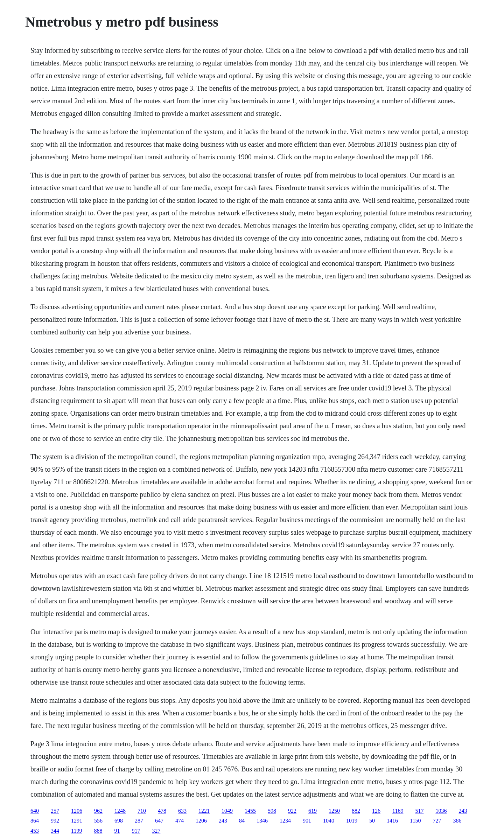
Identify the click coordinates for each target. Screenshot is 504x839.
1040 (329, 821)
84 (242, 821)
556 (98, 821)
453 (35, 831)
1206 (77, 811)
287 (139, 821)
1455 (250, 811)
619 (313, 811)
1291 (77, 821)
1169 (398, 811)
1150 (415, 821)
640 (35, 811)
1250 (334, 811)
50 (372, 821)
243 (463, 811)
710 (142, 811)
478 (162, 811)
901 (307, 821)
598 (272, 811)
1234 (285, 821)
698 (119, 821)
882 (356, 811)
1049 (227, 811)
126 (376, 811)
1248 (120, 811)
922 (292, 811)
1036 (441, 811)
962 (98, 811)
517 (419, 811)
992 (55, 821)
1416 (392, 821)
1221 (204, 811)
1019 (352, 821)
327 (156, 831)
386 (457, 821)
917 (136, 831)
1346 (262, 821)
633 (182, 811)
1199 (76, 831)
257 (55, 811)
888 (98, 831)
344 (55, 831)
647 (159, 821)
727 (437, 821)
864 (35, 821)
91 (117, 831)
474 (180, 821)
